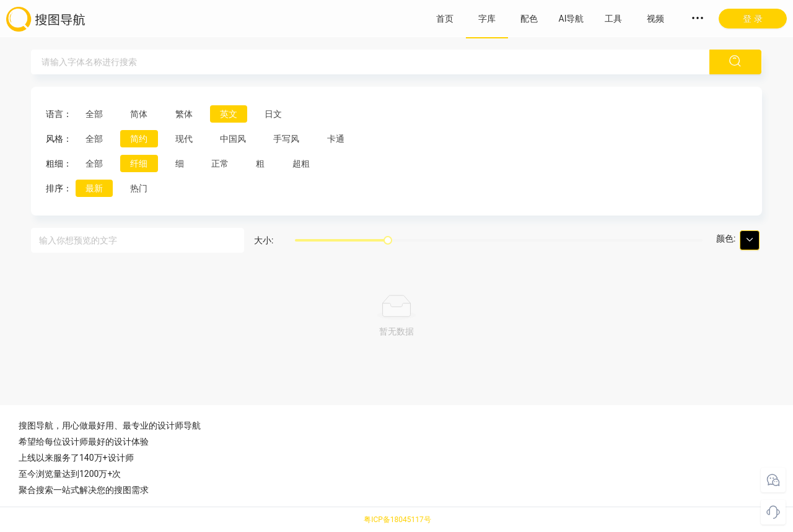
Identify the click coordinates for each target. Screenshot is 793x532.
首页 (445, 19)
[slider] (388, 240)
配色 (529, 19)
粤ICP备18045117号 (397, 520)
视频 (655, 19)
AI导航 (572, 19)
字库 (487, 19)
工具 (613, 19)
